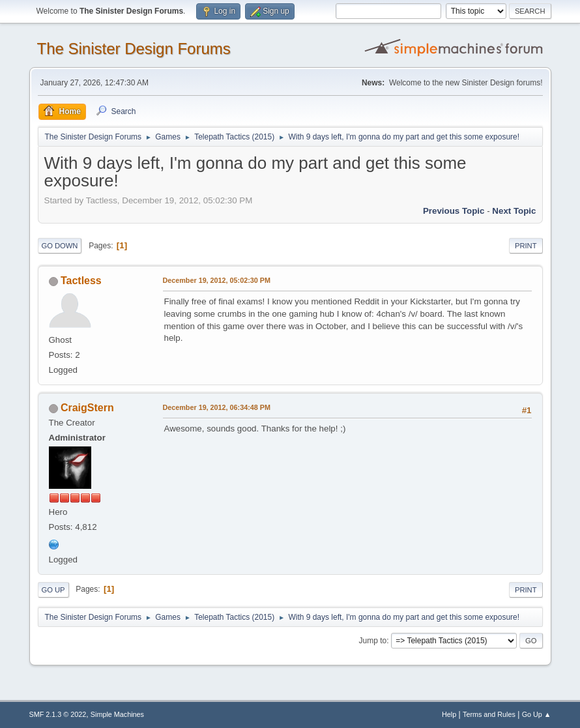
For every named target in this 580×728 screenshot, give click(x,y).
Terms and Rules (489, 714)
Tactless (81, 281)
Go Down (60, 246)
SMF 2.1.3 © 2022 (58, 714)
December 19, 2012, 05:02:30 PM (217, 280)
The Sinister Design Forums (134, 49)
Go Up (53, 590)
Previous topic (454, 211)
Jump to (373, 641)
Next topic (514, 211)
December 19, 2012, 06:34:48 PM (217, 407)
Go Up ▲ (537, 714)
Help (449, 714)
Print (526, 246)
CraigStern (87, 408)
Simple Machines (117, 714)
